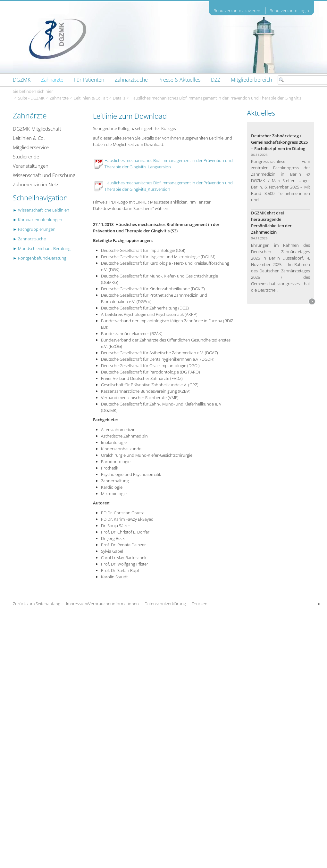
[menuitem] (22, 80)
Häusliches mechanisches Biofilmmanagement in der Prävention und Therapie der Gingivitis (216, 98)
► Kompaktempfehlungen (38, 220)
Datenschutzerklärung (165, 604)
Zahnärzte (59, 98)
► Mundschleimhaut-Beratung (42, 248)
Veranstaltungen (31, 166)
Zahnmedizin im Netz (36, 184)
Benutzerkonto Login (289, 11)
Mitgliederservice (31, 147)
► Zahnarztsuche (29, 239)
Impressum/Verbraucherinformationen (102, 604)
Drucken (200, 604)
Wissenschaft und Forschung (44, 175)
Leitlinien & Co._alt (91, 98)
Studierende (26, 157)
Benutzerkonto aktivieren (237, 11)
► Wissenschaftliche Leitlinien (41, 210)
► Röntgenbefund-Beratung (40, 258)
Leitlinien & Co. (29, 138)
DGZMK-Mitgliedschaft (37, 129)
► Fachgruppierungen (34, 229)
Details (119, 98)
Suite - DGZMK (31, 98)
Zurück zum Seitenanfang (37, 604)
